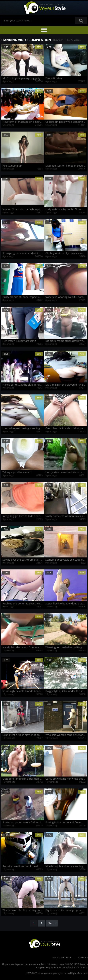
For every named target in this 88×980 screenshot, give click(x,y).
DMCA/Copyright (62, 957)
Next (52, 923)
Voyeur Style (44, 8)
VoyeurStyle (44, 943)
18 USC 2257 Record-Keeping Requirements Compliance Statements (62, 966)
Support (83, 957)
